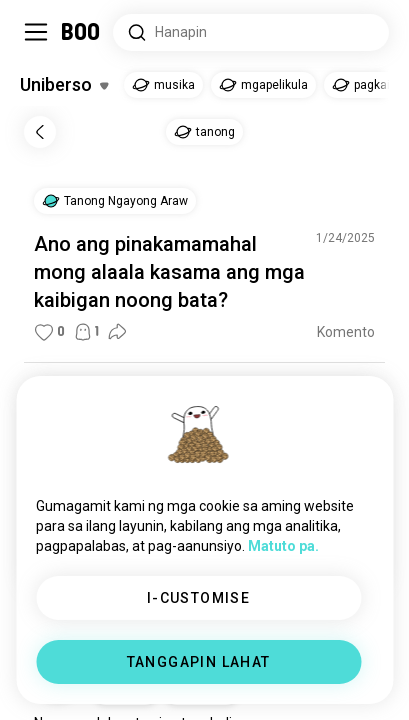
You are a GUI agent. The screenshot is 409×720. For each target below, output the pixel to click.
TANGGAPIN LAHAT (199, 662)
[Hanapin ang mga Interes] (251, 32)
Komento (346, 332)
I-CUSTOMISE (198, 598)
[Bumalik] (40, 132)
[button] (115, 201)
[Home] (81, 32)
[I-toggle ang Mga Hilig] (64, 85)
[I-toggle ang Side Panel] (36, 32)
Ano (52, 244)
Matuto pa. (283, 546)
